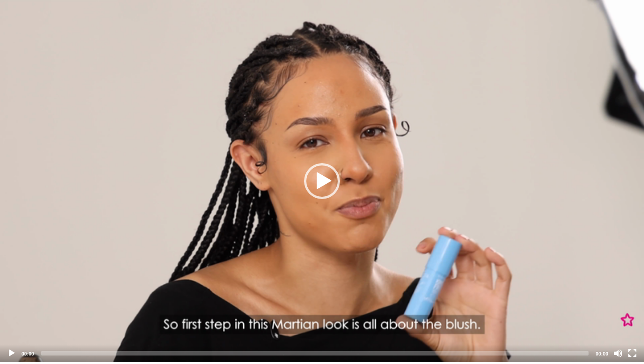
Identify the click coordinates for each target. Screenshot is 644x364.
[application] (322, 181)
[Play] (12, 353)
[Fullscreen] (632, 353)
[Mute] (618, 353)
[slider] (315, 353)
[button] (322, 181)
